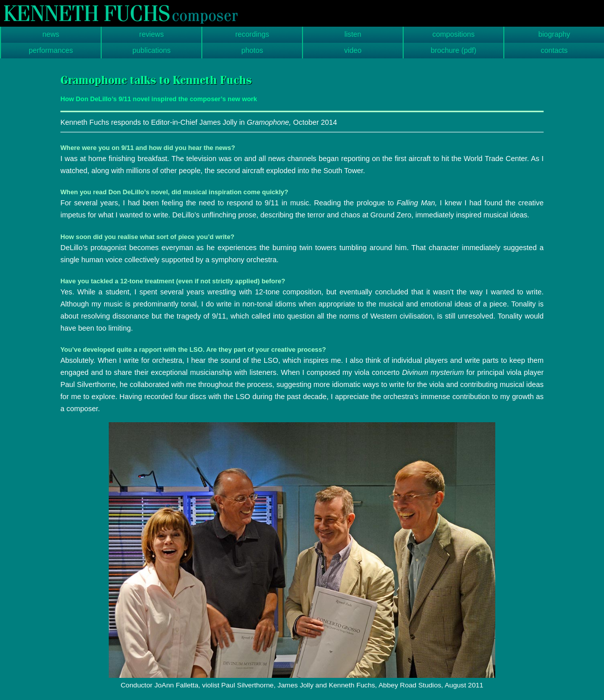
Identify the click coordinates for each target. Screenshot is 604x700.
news (51, 34)
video (353, 50)
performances (51, 50)
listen (353, 34)
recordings (252, 34)
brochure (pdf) (454, 50)
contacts (554, 50)
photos (252, 50)
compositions (454, 34)
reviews (152, 34)
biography (554, 34)
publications (152, 50)
